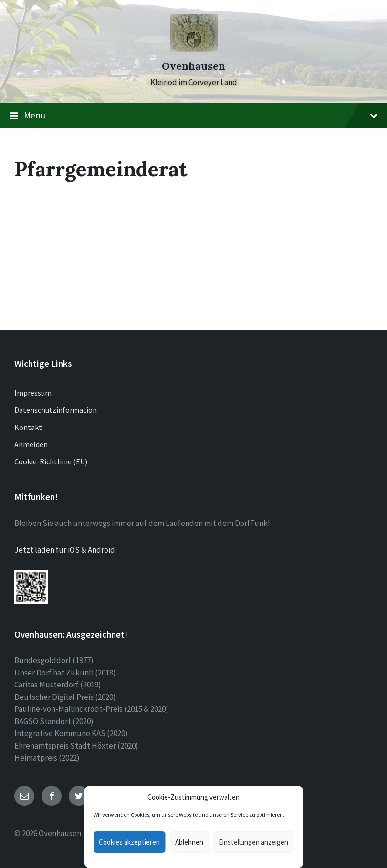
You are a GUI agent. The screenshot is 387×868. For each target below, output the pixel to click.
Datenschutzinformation (56, 410)
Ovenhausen (193, 66)
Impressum (33, 393)
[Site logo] (194, 49)
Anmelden (31, 444)
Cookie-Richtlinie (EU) (51, 461)
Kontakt (28, 427)
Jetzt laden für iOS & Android (65, 550)
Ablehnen (189, 842)
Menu (193, 116)
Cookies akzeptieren (129, 842)
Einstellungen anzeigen (253, 842)
